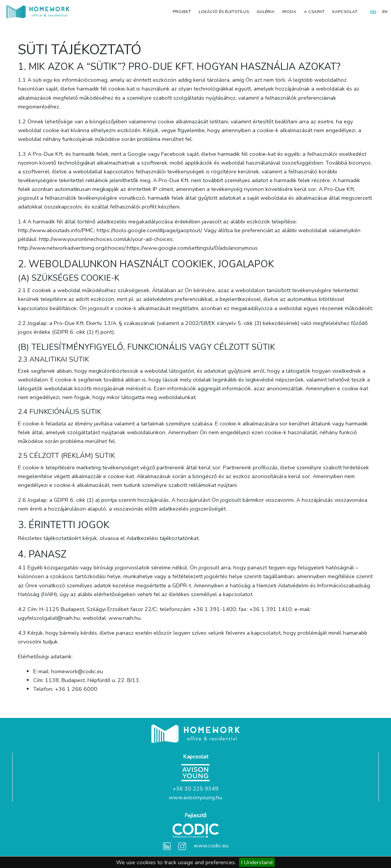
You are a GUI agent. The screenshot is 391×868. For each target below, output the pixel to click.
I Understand (257, 862)
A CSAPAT (314, 12)
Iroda (289, 12)
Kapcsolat (345, 12)
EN (385, 12)
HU (373, 12)
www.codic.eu (211, 845)
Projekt (182, 12)
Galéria (266, 12)
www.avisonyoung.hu (195, 797)
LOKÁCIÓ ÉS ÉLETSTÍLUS (224, 12)
